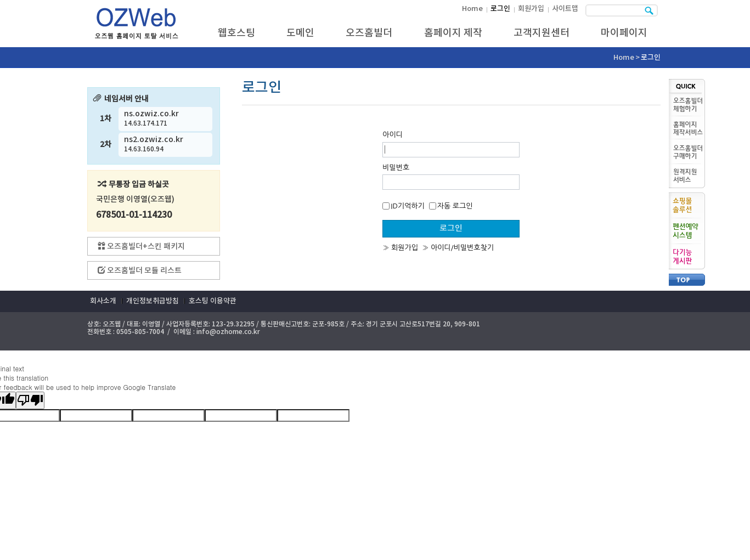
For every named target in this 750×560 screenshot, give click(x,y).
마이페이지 (624, 33)
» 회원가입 (400, 248)
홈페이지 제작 (453, 33)
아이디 (393, 135)
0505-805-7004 (140, 332)
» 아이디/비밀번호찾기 (458, 248)
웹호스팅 (236, 33)
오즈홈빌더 (369, 33)
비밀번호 (396, 168)
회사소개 (103, 301)
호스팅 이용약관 (213, 301)
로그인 (500, 9)
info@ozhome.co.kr (228, 332)
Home (472, 9)
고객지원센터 (542, 33)
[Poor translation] (30, 400)
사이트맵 (565, 9)
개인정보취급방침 (153, 301)
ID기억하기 (403, 206)
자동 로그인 (451, 206)
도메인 (300, 33)
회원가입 (531, 9)
